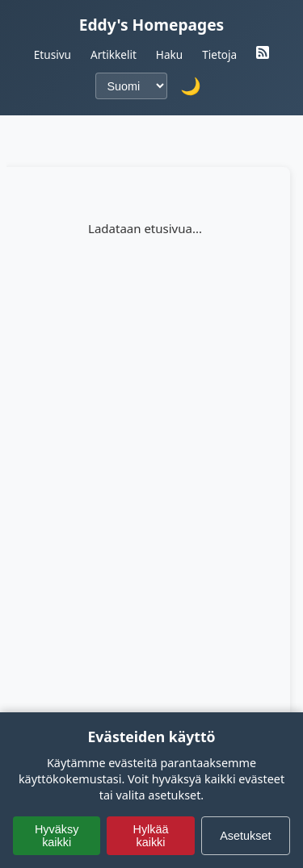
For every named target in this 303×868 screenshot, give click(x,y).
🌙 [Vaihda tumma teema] (191, 86)
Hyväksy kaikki (57, 836)
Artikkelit (114, 54)
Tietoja (219, 54)
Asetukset (245, 836)
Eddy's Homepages (152, 25)
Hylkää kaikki (150, 836)
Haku (169, 54)
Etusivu (53, 54)
